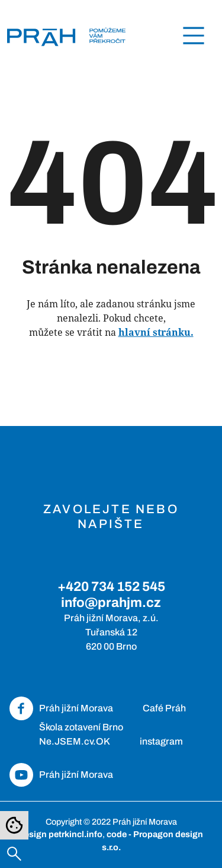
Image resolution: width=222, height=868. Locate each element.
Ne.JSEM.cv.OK (75, 741)
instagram (161, 741)
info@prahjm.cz (111, 602)
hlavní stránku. (156, 332)
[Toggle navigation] (194, 36)
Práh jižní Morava (76, 708)
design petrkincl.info (61, 834)
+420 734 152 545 (111, 586)
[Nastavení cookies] (14, 825)
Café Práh (164, 708)
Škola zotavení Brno (81, 727)
